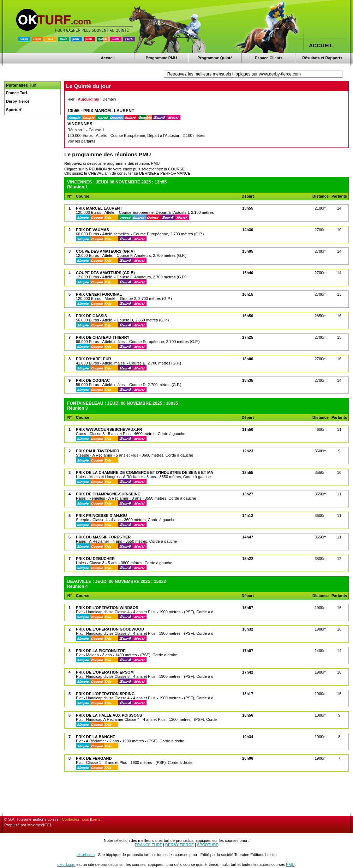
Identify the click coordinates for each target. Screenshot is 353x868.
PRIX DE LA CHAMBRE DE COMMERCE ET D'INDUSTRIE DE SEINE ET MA (145, 472)
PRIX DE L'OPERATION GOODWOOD (110, 629)
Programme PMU (161, 58)
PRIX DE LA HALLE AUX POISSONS (109, 715)
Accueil (107, 58)
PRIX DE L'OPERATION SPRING (105, 694)
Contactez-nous (75, 819)
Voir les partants (81, 141)
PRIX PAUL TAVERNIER (98, 451)
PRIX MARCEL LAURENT (99, 208)
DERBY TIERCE (180, 845)
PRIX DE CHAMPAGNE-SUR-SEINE (108, 494)
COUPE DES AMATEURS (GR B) (105, 273)
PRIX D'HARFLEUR (94, 359)
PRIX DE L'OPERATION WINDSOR (107, 608)
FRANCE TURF (148, 845)
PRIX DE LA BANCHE (95, 737)
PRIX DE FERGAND (94, 758)
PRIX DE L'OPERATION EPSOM (105, 672)
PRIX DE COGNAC (93, 380)
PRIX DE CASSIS (91, 316)
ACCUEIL (321, 45)
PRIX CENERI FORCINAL (99, 294)
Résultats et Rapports (322, 58)
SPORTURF (208, 845)
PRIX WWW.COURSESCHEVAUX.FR (109, 429)
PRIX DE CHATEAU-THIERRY (103, 337)
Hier (71, 99)
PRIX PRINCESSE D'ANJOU (101, 516)
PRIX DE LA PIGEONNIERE (101, 651)
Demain (109, 99)
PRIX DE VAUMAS (92, 230)
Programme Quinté (215, 58)
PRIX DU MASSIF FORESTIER (103, 537)
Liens (96, 819)
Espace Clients (269, 58)
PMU (290, 864)
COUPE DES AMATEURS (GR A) (105, 251)
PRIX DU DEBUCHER (95, 559)
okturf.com (86, 855)
